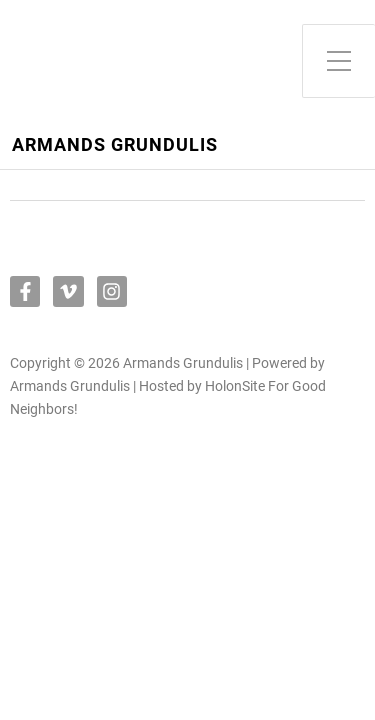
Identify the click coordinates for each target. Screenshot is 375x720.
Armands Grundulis (115, 145)
